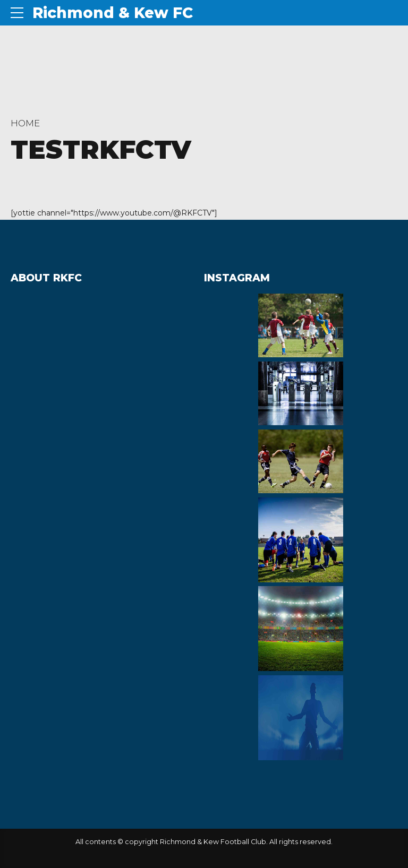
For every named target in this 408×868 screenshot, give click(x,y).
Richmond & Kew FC (113, 13)
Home (25, 123)
